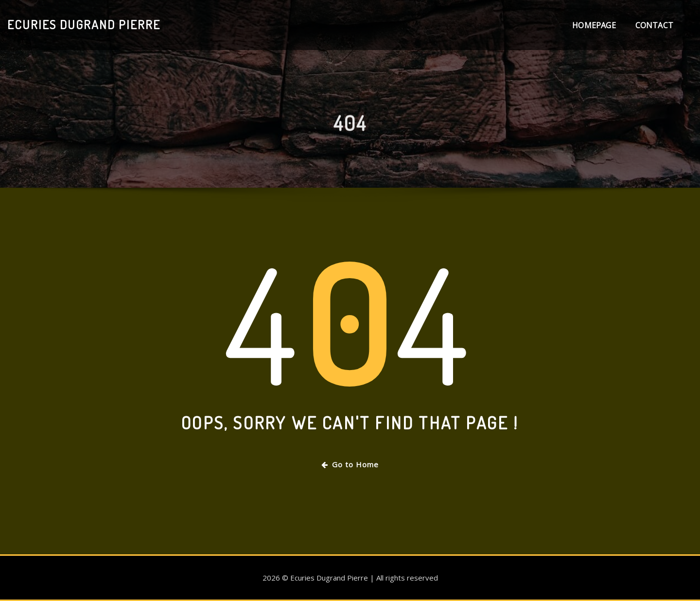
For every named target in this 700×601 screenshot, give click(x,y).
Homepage (594, 25)
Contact (654, 25)
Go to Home (350, 464)
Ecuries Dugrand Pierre (84, 24)
